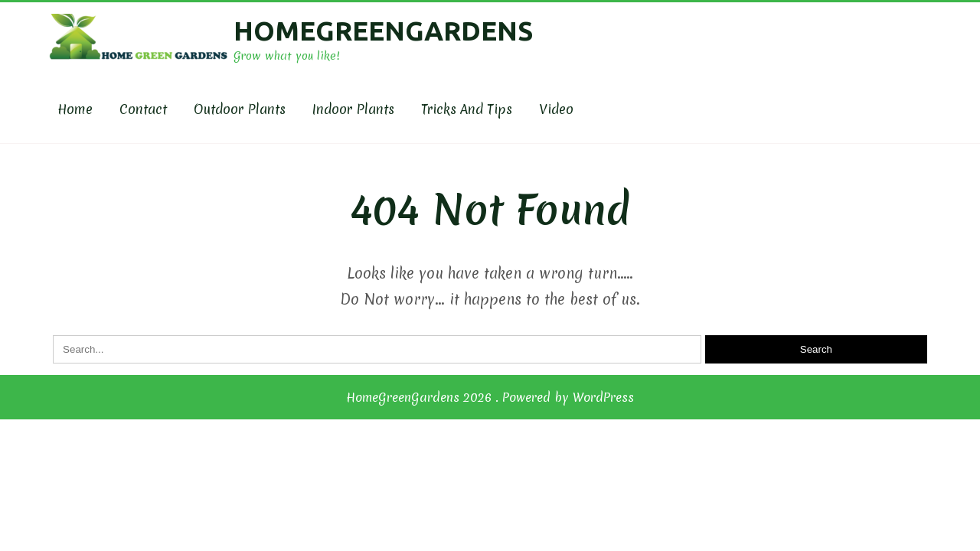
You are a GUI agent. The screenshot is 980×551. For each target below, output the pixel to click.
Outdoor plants (240, 109)
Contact (143, 109)
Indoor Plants (353, 109)
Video (556, 109)
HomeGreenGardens (383, 31)
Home (75, 109)
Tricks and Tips (467, 109)
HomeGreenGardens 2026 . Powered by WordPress (490, 397)
